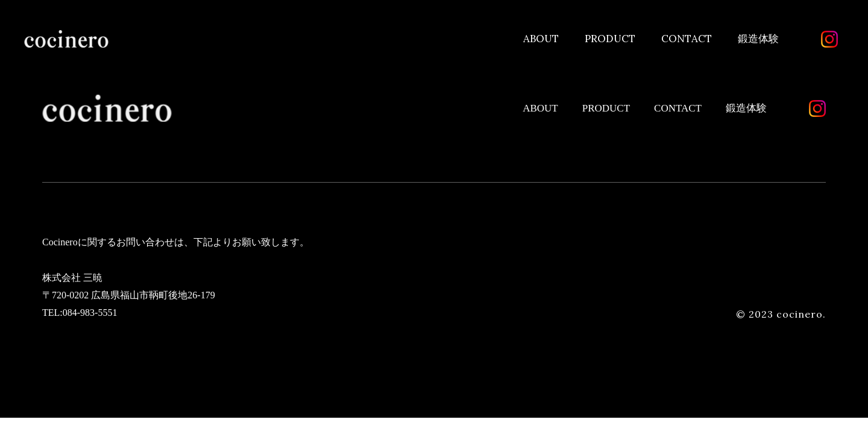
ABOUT (541, 39)
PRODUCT (610, 39)
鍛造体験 (758, 39)
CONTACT (687, 39)
